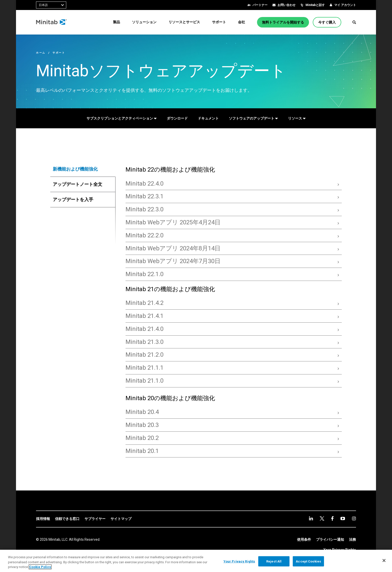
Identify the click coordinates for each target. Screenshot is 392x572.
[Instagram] (354, 518)
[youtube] (343, 518)
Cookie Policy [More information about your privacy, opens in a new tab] (40, 567)
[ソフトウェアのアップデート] (253, 118)
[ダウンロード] (177, 118)
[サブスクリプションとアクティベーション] (122, 118)
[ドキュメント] (208, 118)
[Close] (384, 560)
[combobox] (51, 5)
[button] (354, 22)
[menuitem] (116, 22)
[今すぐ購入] (327, 22)
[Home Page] (52, 22)
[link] (43, 519)
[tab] (83, 169)
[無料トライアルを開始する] (283, 22)
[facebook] (332, 518)
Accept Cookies (308, 561)
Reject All (274, 561)
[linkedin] (311, 518)
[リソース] (297, 118)
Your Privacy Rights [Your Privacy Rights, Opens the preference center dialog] (239, 561)
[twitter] (322, 518)
